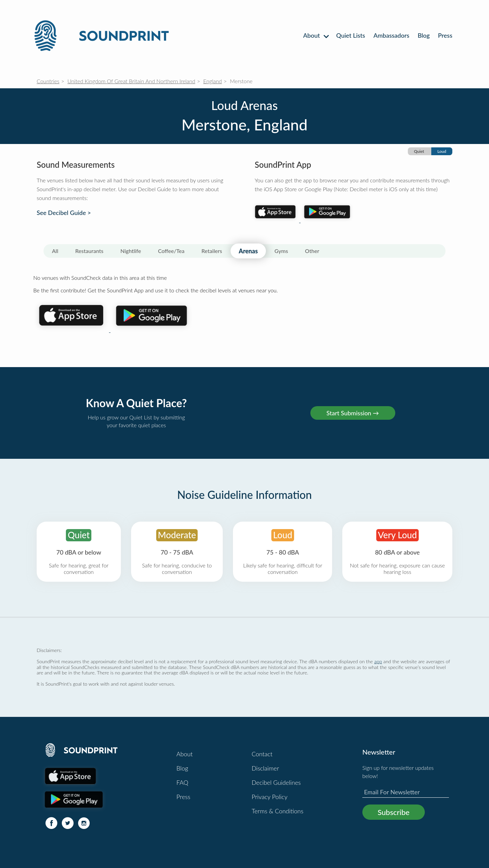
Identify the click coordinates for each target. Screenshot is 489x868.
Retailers (212, 251)
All (55, 251)
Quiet (419, 151)
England (213, 81)
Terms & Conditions (277, 811)
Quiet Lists (351, 35)
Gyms (281, 251)
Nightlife (131, 251)
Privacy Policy (270, 797)
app (378, 661)
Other (312, 251)
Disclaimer (265, 768)
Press (445, 35)
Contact (262, 754)
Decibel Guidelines (276, 782)
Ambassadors (392, 35)
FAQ (183, 782)
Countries (48, 81)
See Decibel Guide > (64, 213)
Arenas (248, 251)
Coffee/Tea (171, 251)
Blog (424, 35)
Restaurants (89, 251)
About (316, 35)
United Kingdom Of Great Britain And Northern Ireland (131, 81)
